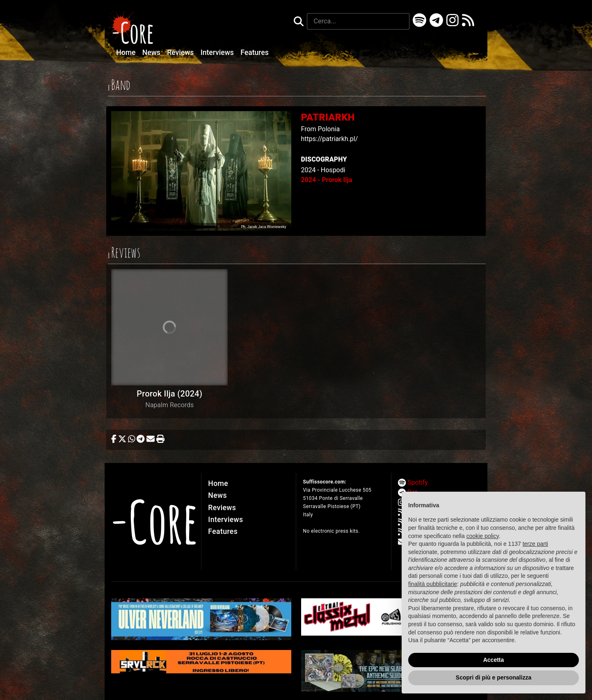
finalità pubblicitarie (433, 584)
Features (255, 52)
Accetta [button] (494, 660)
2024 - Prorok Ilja (327, 180)
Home (127, 52)
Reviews (181, 52)
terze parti (535, 544)
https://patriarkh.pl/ (330, 139)
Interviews (218, 52)
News (152, 52)
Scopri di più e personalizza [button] (494, 677)
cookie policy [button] (483, 536)
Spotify (418, 482)
